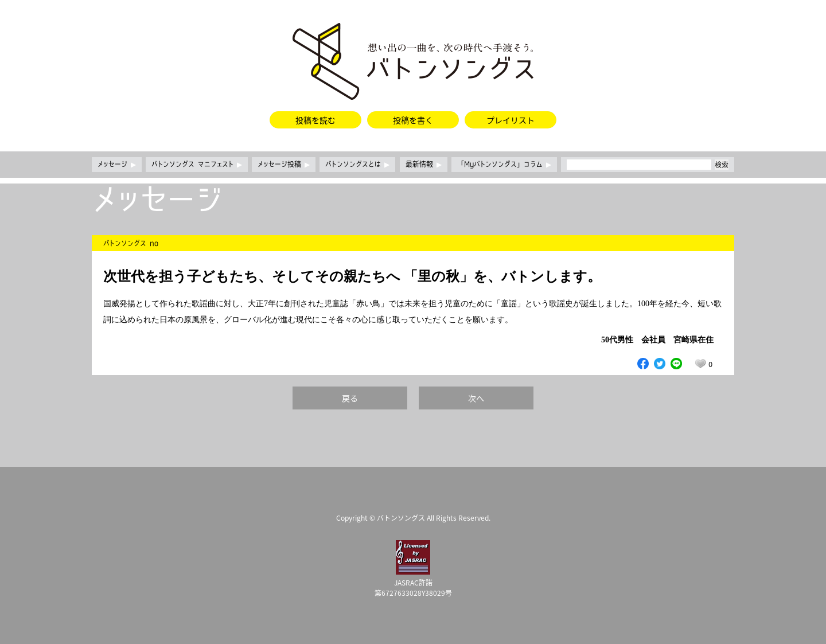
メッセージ (117, 165)
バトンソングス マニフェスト (197, 165)
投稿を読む (315, 120)
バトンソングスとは (357, 165)
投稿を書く (413, 120)
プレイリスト (511, 120)
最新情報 (424, 165)
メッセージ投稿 (284, 165)
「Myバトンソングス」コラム (504, 165)
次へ (476, 398)
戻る (350, 398)
